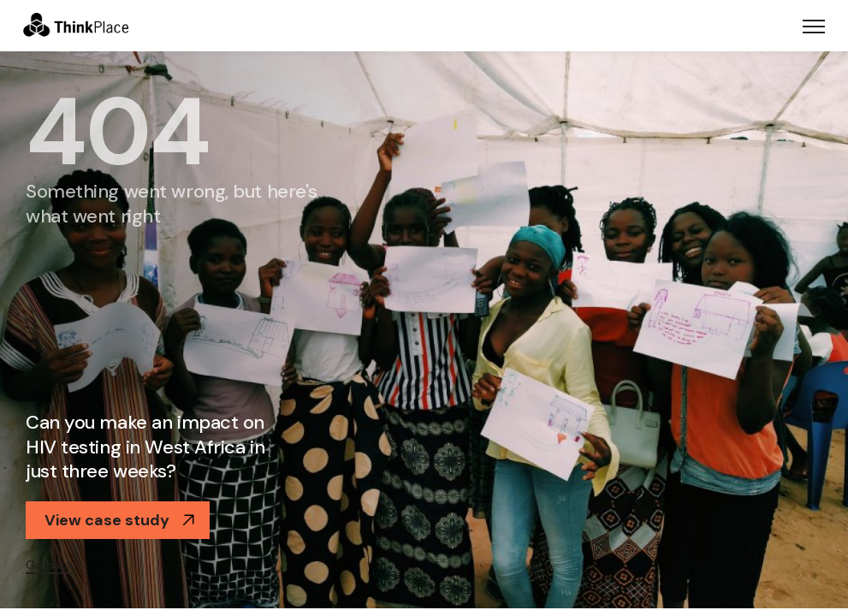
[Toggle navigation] (814, 26)
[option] (424, 330)
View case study (120, 520)
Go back (50, 565)
